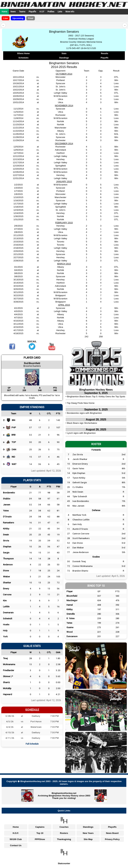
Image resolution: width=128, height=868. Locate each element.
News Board (112, 833)
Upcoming (18, 18)
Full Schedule (32, 744)
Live (6, 18)
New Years (88, 833)
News (13, 12)
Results (105, 53)
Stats (64, 53)
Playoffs (32, 12)
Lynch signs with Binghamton (81, 433)
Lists (60, 12)
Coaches (64, 827)
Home (4, 12)
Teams (22, 12)
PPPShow (40, 839)
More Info (70, 12)
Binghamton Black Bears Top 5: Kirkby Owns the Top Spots (96, 397)
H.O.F (42, 12)
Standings (64, 58)
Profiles (51, 12)
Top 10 (40, 833)
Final (31, 18)
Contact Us (16, 845)
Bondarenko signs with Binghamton (84, 413)
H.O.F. (16, 833)
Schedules (23, 58)
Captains (40, 827)
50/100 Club (16, 839)
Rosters (64, 833)
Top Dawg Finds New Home (81, 403)
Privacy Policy (112, 839)
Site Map (88, 839)
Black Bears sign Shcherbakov (82, 423)
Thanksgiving (64, 839)
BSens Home (23, 53)
